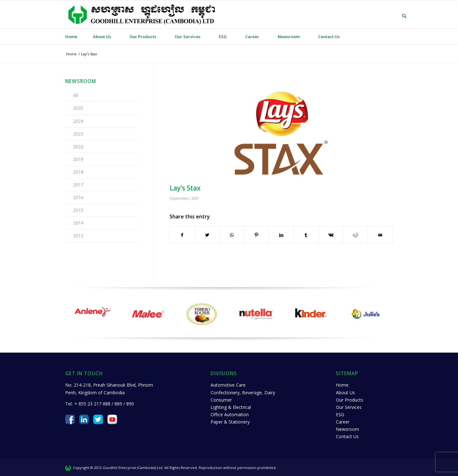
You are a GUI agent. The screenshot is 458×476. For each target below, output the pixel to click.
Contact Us (347, 436)
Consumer (221, 400)
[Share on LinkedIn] (281, 235)
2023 (78, 134)
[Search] (399, 16)
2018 (78, 172)
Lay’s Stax (185, 188)
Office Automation (230, 414)
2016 (78, 197)
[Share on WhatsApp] (232, 235)
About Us (345, 393)
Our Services (349, 407)
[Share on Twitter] (207, 235)
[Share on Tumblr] (306, 235)
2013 (78, 235)
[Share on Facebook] (182, 235)
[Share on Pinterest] (257, 235)
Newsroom (347, 429)
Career (343, 422)
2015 (78, 210)
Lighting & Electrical (231, 407)
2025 (78, 108)
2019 (78, 159)
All (76, 95)
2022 (78, 146)
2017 (78, 185)
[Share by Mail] (380, 235)
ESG (340, 414)
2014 (78, 223)
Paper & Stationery (230, 422)
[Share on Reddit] (355, 235)
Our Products (350, 400)
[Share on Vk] (331, 235)
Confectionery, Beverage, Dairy (243, 393)
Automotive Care (228, 385)
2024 (78, 121)
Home (342, 385)
